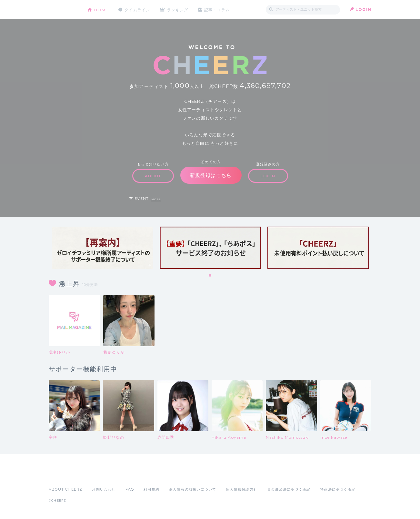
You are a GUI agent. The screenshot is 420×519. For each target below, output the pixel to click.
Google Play (98, 475)
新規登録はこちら (211, 175)
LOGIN (363, 10)
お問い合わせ (104, 489)
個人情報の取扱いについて (193, 489)
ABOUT (153, 176)
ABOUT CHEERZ (65, 489)
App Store (64, 475)
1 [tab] (210, 276)
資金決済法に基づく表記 (289, 489)
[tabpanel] (103, 248)
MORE (156, 199)
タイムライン (137, 10)
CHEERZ (63, 10)
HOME (101, 10)
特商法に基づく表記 (338, 489)
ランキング (178, 10)
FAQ (130, 489)
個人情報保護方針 (242, 489)
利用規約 (151, 489)
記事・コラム (217, 10)
